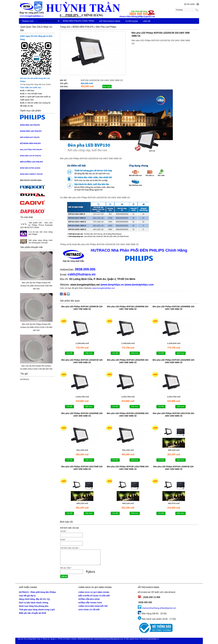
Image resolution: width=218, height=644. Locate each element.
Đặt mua (89, 353)
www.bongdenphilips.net (85, 285)
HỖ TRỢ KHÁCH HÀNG (110, 21)
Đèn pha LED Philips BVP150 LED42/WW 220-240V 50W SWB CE (174, 361)
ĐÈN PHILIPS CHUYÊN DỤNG (31, 180)
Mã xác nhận (66, 568)
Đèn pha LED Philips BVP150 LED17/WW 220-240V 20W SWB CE (128, 468)
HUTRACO (24, 379)
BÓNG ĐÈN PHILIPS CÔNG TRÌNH (79, 21)
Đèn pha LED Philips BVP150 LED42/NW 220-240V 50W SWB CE (128, 361)
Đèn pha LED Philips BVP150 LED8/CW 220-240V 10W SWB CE (174, 468)
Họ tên (64, 531)
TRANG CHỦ (28, 21)
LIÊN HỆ (147, 21)
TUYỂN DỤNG (132, 21)
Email (63, 540)
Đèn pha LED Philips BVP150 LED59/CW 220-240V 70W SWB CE (82, 308)
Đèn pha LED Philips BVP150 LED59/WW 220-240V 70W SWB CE (174, 308)
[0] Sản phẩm (190, 4)
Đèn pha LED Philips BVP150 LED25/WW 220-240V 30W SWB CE (128, 415)
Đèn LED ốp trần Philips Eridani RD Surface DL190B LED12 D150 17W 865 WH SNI (36, 327)
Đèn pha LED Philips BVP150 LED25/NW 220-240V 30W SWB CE (82, 415)
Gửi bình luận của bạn (70, 548)
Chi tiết (69, 353)
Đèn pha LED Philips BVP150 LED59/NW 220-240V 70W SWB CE (128, 308)
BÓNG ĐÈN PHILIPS (49, 21)
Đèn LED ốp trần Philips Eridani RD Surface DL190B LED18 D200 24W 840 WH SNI (36, 286)
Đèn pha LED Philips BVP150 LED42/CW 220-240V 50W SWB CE (82, 361)
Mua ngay (107, 86)
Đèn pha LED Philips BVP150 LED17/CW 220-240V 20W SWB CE (174, 415)
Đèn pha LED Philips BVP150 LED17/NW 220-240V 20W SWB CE (82, 468)
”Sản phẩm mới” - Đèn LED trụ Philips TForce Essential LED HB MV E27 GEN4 (36, 225)
